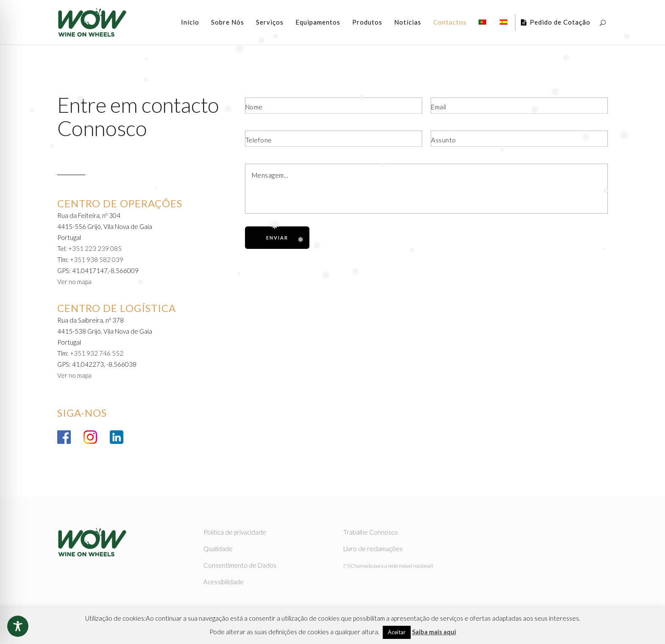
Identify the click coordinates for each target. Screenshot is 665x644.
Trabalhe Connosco (371, 532)
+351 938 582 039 (97, 259)
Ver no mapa (74, 282)
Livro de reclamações (373, 549)
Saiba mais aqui (434, 632)
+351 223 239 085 (95, 248)
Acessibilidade (224, 582)
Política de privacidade (235, 532)
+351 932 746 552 (97, 353)
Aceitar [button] (397, 632)
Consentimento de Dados (240, 565)
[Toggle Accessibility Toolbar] (18, 626)
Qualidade (218, 549)
